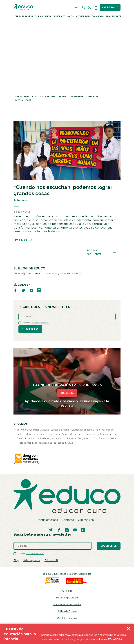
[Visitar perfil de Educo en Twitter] (23, 290)
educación (34, 430)
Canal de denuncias (67, 618)
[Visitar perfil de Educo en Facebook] (15, 290)
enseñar (110, 430)
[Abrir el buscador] (84, 8)
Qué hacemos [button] (43, 16)
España (45, 430)
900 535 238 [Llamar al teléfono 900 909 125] (86, 520)
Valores (100, 430)
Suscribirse (30, 329)
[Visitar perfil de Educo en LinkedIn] (83, 530)
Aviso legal (67, 591)
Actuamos (77, 97)
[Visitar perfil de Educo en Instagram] (39, 290)
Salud (70, 443)
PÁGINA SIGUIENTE (102, 253)
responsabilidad (44, 443)
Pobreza (71, 438)
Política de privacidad (67, 598)
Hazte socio (110, 7)
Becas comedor (108, 438)
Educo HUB (51, 560)
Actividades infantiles (73, 434)
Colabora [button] (98, 16)
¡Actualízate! (24, 100)
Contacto (68, 520)
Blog (78, 8)
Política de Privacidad (40, 323)
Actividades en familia (83, 430)
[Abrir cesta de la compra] (96, 8)
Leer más (23, 240)
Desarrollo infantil (26, 438)
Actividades (44, 438)
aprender (22, 430)
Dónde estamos (47, 520)
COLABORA (67, 393)
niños (95, 438)
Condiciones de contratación (67, 605)
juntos (20, 434)
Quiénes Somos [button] (24, 16)
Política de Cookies (67, 611)
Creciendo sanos (56, 97)
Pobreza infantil (25, 443)
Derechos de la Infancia (98, 434)
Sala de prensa (32, 560)
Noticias (93, 97)
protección (40, 434)
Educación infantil (60, 430)
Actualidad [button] (83, 16)
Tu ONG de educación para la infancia (20, 634)
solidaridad (60, 443)
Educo (116, 434)
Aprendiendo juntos (28, 97)
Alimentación (58, 438)
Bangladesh (84, 438)
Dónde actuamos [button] (63, 16)
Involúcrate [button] (113, 16)
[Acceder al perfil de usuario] (90, 8)
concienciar (54, 434)
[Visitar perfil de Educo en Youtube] (31, 290)
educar (29, 434)
